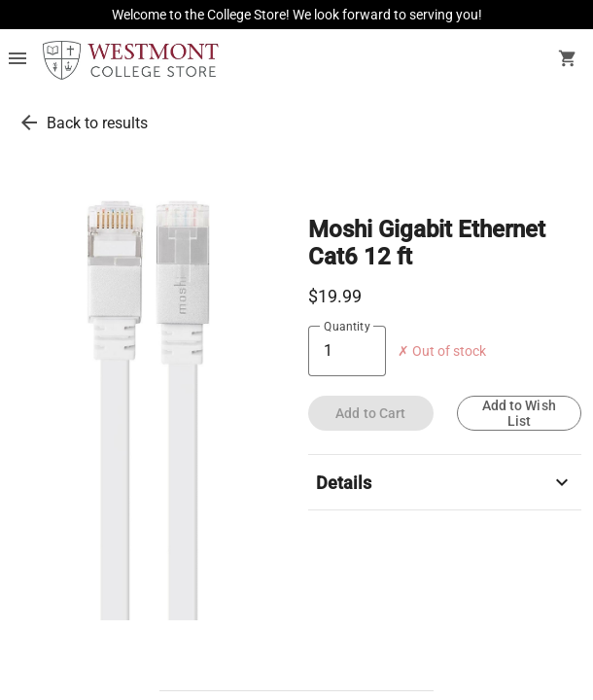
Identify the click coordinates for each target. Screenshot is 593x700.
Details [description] (445, 482)
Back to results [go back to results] (97, 123)
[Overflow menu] (17, 60)
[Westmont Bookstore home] (131, 60)
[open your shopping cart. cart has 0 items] (568, 60)
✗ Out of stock (442, 351)
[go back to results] (29, 122)
